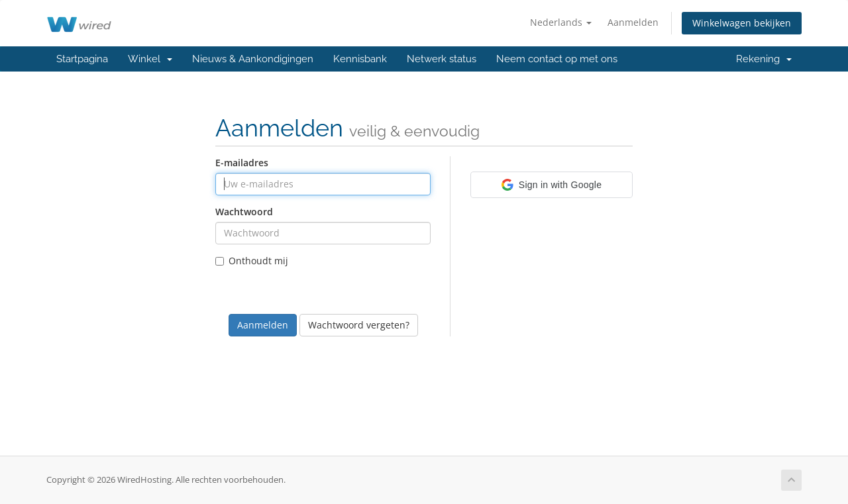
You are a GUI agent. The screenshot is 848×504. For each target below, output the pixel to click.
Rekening (764, 59)
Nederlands (561, 22)
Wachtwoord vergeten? (359, 325)
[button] (552, 185)
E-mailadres (242, 163)
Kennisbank (360, 59)
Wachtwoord (244, 212)
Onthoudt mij (252, 261)
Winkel (150, 59)
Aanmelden (633, 22)
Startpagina (82, 59)
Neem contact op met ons (557, 59)
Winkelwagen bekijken (742, 23)
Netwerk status (442, 59)
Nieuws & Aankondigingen (253, 59)
